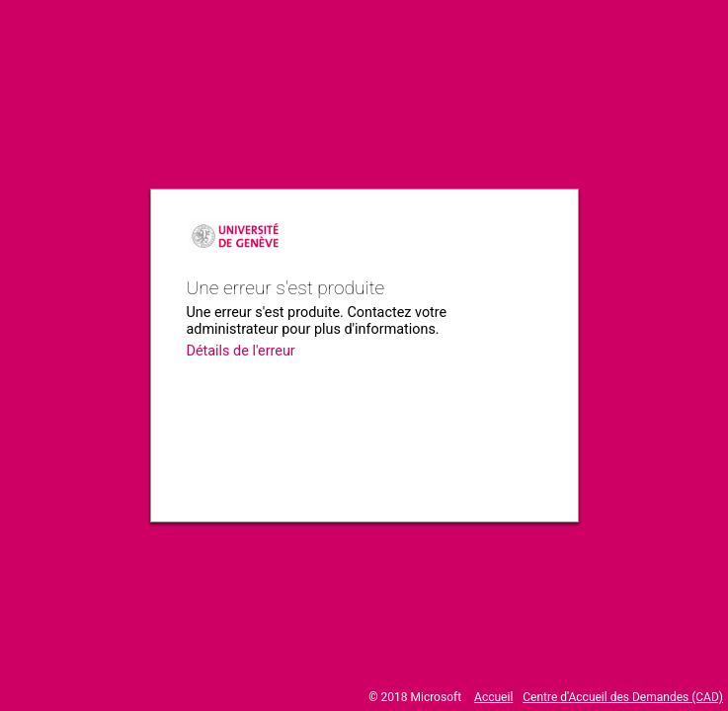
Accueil (493, 697)
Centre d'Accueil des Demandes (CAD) (623, 697)
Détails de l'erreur (241, 351)
